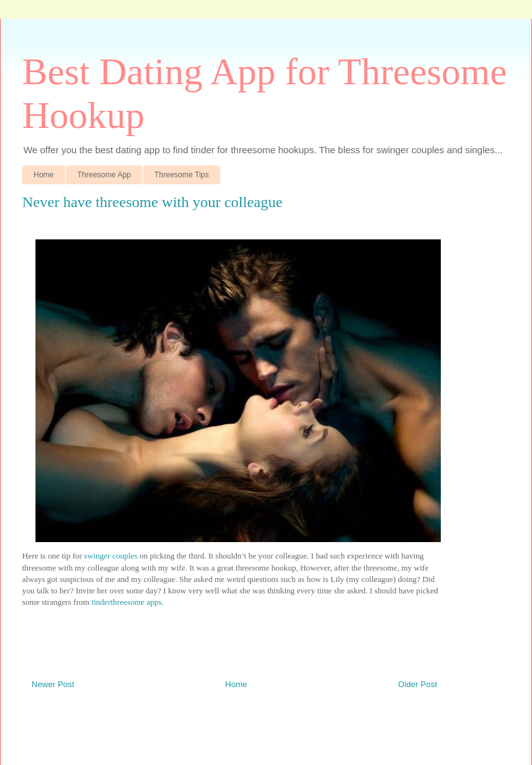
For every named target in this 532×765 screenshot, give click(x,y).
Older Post (418, 684)
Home (44, 175)
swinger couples (111, 556)
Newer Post (53, 684)
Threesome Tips (182, 175)
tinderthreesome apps (126, 602)
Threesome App (104, 175)
